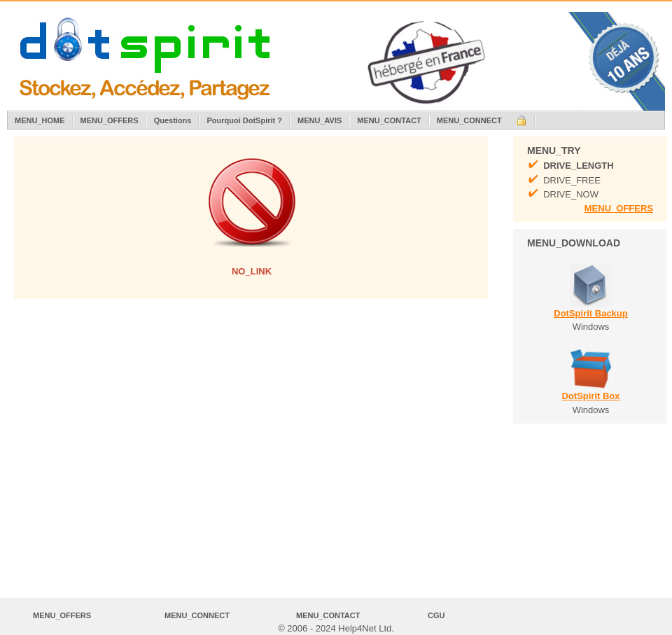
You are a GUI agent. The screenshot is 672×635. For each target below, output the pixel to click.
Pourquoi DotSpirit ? (244, 120)
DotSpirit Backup (590, 313)
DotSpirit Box (590, 396)
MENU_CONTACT (389, 120)
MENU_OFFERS (110, 120)
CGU (436, 615)
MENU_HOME (40, 120)
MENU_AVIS (320, 120)
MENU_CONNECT (469, 120)
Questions (173, 120)
